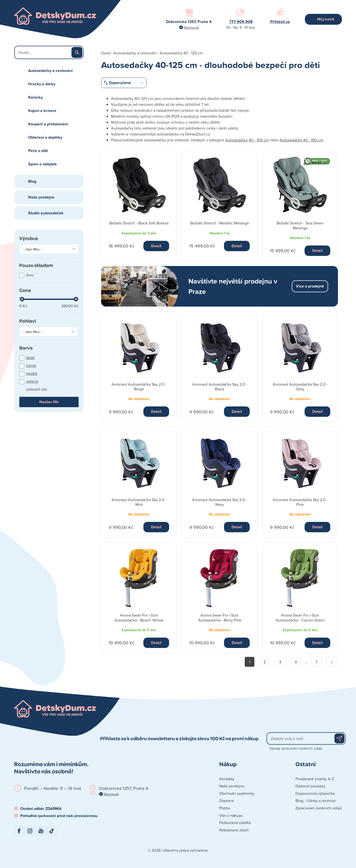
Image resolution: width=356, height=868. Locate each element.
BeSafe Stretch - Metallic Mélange (220, 223)
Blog (32, 181)
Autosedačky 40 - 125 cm (181, 53)
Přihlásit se (280, 22)
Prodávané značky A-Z (315, 779)
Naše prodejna (41, 197)
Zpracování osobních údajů (319, 808)
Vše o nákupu (231, 815)
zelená (32, 381)
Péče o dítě (38, 151)
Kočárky (35, 97)
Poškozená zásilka (235, 823)
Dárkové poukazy (310, 786)
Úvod (106, 53)
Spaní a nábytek (43, 164)
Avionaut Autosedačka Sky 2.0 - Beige (139, 387)
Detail (156, 246)
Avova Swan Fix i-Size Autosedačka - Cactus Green (300, 617)
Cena (25, 290)
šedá (30, 357)
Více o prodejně (310, 286)
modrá (32, 373)
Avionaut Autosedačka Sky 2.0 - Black (220, 387)
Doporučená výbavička (315, 793)
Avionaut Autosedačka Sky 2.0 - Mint (139, 502)
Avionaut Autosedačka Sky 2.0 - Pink (300, 502)
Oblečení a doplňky (45, 137)
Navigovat (191, 27)
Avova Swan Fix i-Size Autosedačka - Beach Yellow (139, 617)
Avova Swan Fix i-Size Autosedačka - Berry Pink (220, 617)
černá (31, 365)
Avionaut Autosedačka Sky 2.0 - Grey (300, 387)
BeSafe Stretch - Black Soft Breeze (139, 223)
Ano (30, 275)
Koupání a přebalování (48, 124)
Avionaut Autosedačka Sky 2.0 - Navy (220, 502)
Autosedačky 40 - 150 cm (301, 140)
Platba (225, 808)
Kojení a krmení (42, 111)
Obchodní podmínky (237, 793)
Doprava (226, 801)
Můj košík (326, 19)
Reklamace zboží (234, 830)
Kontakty (227, 779)
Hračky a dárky (42, 84)
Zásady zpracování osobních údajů (296, 748)
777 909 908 (241, 22)
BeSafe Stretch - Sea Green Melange (300, 225)
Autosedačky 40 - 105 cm (247, 140)
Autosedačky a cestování (50, 71)
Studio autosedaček (46, 213)
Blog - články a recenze (316, 801)
